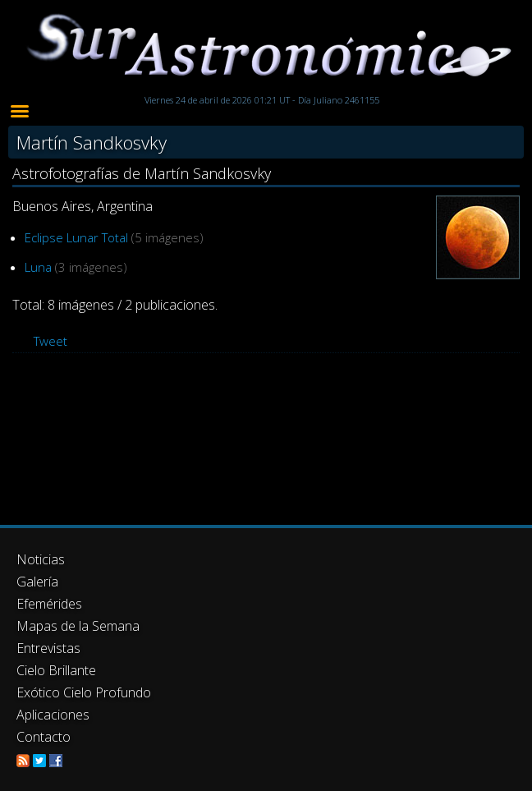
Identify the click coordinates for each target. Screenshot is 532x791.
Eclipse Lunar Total (76, 237)
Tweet (50, 341)
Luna (38, 267)
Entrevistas (48, 648)
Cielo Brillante (56, 670)
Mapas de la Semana (78, 626)
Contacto (44, 737)
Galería (37, 582)
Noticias (41, 559)
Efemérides (49, 604)
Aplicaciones (53, 715)
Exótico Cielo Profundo (84, 692)
